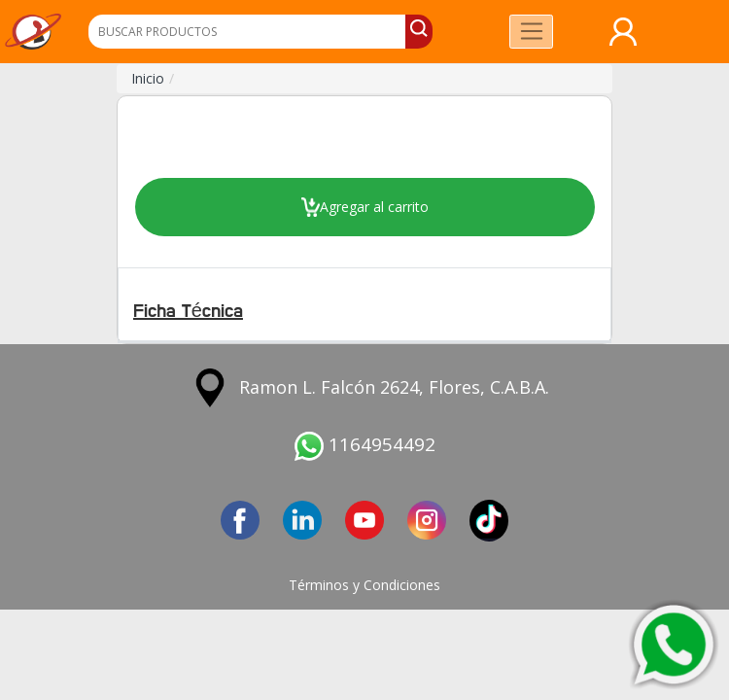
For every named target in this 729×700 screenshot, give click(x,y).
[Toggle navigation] (531, 32)
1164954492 (365, 444)
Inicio (148, 78)
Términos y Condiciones (364, 585)
